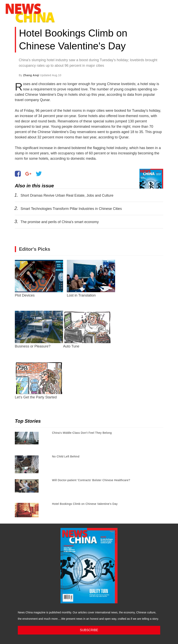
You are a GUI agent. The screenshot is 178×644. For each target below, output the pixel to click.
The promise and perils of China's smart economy (60, 222)
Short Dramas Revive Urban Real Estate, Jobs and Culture (67, 195)
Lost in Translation (91, 279)
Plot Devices (39, 279)
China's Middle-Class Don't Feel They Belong (82, 433)
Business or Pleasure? (39, 330)
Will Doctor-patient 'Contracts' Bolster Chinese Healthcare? (91, 480)
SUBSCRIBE (89, 630)
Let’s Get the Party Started (39, 380)
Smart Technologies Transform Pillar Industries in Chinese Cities (71, 209)
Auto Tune (87, 330)
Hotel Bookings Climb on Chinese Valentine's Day (85, 504)
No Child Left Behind (66, 456)
